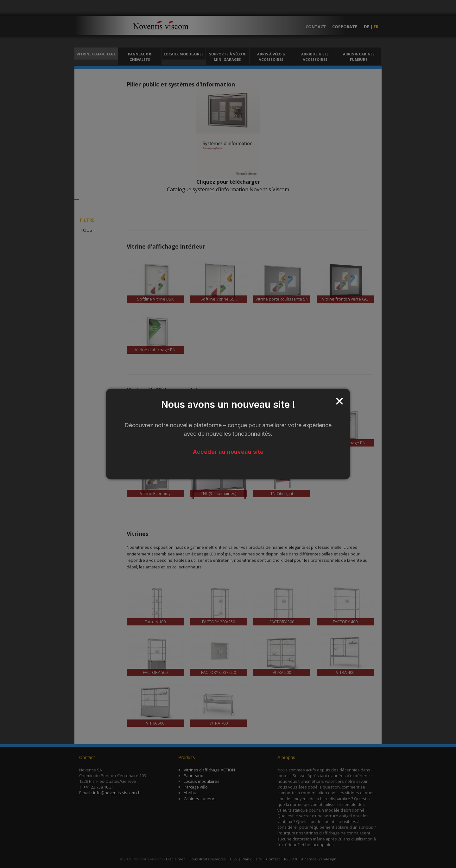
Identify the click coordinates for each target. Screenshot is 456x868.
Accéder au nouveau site (228, 451)
